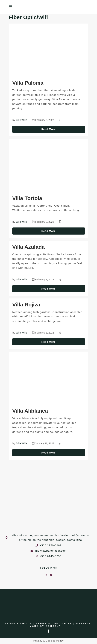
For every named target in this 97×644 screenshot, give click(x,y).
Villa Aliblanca (30, 411)
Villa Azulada (29, 247)
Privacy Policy (18, 624)
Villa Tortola (27, 198)
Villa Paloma (28, 83)
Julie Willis (21, 120)
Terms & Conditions (54, 624)
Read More (48, 129)
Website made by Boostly (60, 625)
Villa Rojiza (26, 305)
